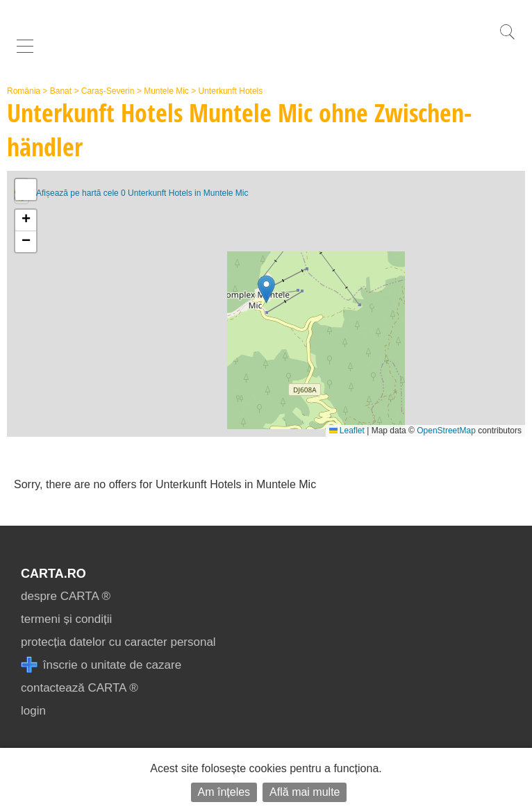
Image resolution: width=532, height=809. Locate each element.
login (33, 711)
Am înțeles (224, 792)
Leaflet (347, 431)
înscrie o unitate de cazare (101, 665)
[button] (266, 289)
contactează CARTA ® (80, 688)
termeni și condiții (66, 619)
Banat (61, 91)
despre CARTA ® (66, 596)
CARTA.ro (53, 574)
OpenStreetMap (446, 431)
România (24, 91)
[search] (507, 39)
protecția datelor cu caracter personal (118, 642)
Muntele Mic (166, 91)
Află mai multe (305, 792)
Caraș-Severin (108, 91)
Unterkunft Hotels (231, 91)
